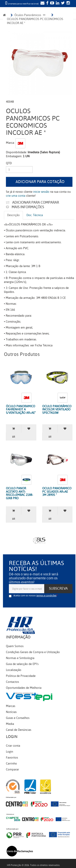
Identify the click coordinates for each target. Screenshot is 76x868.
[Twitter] (62, 3)
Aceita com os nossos (35, 596)
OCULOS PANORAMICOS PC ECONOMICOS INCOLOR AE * (35, 21)
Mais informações (25, 207)
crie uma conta (16, 196)
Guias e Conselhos (18, 718)
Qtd (9, 163)
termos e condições (46, 596)
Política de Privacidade (21, 676)
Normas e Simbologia (20, 658)
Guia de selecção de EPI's (22, 664)
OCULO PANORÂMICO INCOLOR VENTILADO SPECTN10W (57, 410)
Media (10, 724)
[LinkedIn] (57, 3)
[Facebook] (47, 3)
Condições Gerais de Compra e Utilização (33, 652)
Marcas (11, 706)
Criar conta (13, 746)
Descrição (13, 215)
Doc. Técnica (35, 215)
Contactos (12, 682)
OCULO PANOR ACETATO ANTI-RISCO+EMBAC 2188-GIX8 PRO (20, 493)
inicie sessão (41, 192)
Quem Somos (15, 646)
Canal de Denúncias (19, 730)
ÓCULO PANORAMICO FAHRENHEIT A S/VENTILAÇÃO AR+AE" (21, 410)
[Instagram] (68, 3)
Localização (14, 670)
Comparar (12, 769)
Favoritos (12, 758)
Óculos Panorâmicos (28, 15)
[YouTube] (52, 3)
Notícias (11, 712)
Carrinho (11, 764)
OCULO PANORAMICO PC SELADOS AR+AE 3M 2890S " (57, 492)
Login (9, 752)
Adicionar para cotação (40, 182)
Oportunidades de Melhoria (24, 688)
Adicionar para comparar (32, 202)
